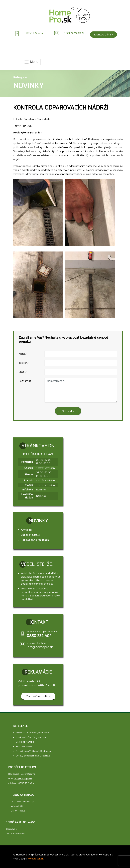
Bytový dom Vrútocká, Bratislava (33, 751)
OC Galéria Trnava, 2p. (23, 801)
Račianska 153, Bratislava (22, 774)
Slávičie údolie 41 (25, 746)
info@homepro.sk (40, 647)
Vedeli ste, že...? (30, 535)
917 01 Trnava (18, 811)
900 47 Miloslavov (15, 834)
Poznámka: (25, 381)
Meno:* (23, 354)
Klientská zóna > (103, 35)
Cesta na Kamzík (25, 742)
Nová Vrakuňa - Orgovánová (31, 737)
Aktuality (27, 530)
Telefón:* (24, 363)
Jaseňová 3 (12, 829)
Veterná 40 (17, 806)
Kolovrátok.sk (36, 859)
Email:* (23, 372)
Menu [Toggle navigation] (31, 62)
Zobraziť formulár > (38, 696)
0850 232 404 (26, 783)
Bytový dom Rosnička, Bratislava (33, 756)
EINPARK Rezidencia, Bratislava (32, 733)
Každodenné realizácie (35, 540)
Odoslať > (68, 411)
